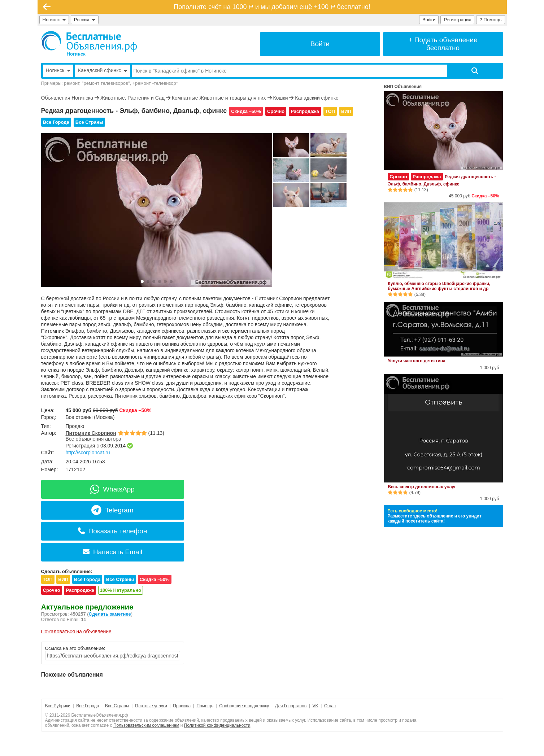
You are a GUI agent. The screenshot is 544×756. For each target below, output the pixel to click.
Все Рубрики (58, 706)
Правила (182, 706)
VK (315, 706)
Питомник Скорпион (91, 433)
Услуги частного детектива (416, 361)
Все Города (56, 122)
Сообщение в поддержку (244, 706)
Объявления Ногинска (67, 98)
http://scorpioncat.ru (88, 453)
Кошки (280, 98)
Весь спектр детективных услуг (422, 487)
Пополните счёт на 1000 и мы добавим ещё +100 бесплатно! (272, 7)
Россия (85, 20)
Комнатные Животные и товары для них (219, 98)
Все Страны (89, 122)
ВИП (346, 111)
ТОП (330, 111)
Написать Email (112, 552)
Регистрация (457, 20)
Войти (429, 20)
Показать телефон (113, 531)
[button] (142, 281)
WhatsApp (112, 489)
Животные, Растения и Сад (132, 98)
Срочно (276, 111)
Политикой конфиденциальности (217, 725)
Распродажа (305, 111)
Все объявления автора (93, 439)
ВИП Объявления (403, 87)
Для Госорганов (291, 706)
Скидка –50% (246, 111)
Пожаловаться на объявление (76, 632)
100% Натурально (121, 590)
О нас (330, 706)
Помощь (205, 706)
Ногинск (54, 20)
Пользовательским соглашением (146, 725)
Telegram (112, 510)
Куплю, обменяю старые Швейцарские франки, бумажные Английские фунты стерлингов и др (439, 286)
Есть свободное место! (412, 511)
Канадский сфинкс (317, 98)
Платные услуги (151, 706)
